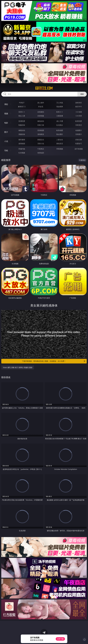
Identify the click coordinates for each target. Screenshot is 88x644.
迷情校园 (22, 144)
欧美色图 (60, 130)
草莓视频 (60, 149)
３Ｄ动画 (79, 112)
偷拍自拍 (41, 121)
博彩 (6, 104)
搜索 (82, 94)
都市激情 (22, 140)
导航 (6, 150)
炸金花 (41, 107)
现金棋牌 (60, 107)
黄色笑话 (60, 144)
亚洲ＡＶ (22, 112)
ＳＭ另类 (79, 116)
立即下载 (60, 639)
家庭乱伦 (41, 140)
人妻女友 (60, 140)
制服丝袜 (22, 125)
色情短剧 (41, 153)
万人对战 (60, 103)
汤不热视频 (79, 149)
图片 (6, 132)
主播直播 (60, 116)
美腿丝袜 (22, 134)
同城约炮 (22, 149)
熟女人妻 (22, 116)
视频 (6, 114)
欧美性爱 (79, 121)
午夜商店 (41, 149)
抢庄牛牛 (79, 107)
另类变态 (79, 125)
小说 (6, 141)
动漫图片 (79, 130)
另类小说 (41, 144)
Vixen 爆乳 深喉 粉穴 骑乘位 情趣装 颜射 (18, 367)
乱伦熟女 (60, 125)
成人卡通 (60, 121)
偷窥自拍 (22, 130)
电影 (6, 123)
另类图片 (79, 134)
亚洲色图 (41, 130)
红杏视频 (22, 153)
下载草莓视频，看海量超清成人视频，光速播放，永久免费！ (54, 361)
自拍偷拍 (41, 112)
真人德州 (41, 103)
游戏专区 (79, 103)
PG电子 (22, 103)
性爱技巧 (79, 144)
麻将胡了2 (22, 107)
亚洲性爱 (22, 121)
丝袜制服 (41, 116)
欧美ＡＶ (60, 112)
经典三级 (41, 125)
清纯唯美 (41, 134)
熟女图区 (60, 134)
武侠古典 (79, 140)
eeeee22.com (44, 88)
